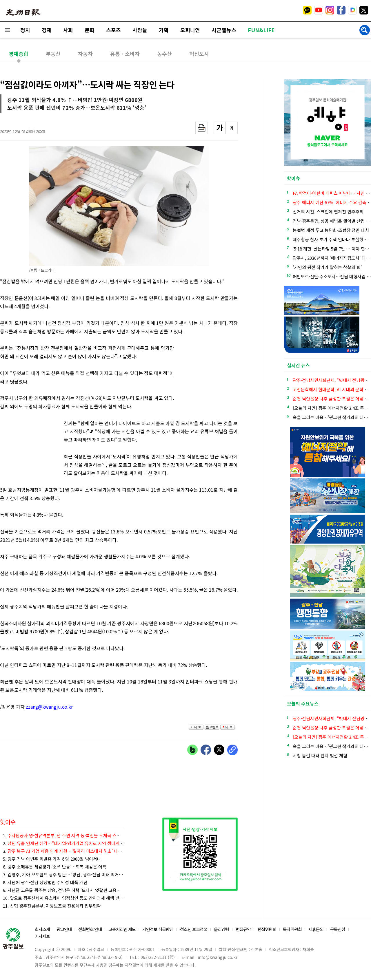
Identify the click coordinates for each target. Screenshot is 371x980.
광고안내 (64, 929)
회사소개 (42, 929)
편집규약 (243, 929)
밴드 (323, 10)
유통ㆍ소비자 (125, 54)
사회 (68, 30)
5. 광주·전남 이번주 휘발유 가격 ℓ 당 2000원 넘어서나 (52, 859)
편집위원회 (267, 929)
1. (64, 835)
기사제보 (42, 936)
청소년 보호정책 (194, 929)
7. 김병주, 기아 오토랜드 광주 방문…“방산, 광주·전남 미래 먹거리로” (64, 874)
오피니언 (190, 30)
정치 (25, 30)
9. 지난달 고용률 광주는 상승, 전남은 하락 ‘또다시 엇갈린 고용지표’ (64, 890)
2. (64, 843)
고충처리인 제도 (122, 929)
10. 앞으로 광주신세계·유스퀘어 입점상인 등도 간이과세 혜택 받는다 (64, 898)
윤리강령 (221, 929)
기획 (164, 30)
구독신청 (338, 929)
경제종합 (19, 54)
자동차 (85, 54)
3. (64, 851)
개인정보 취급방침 (158, 929)
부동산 (53, 54)
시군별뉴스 (224, 30)
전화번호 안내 (90, 929)
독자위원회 (292, 929)
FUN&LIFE (261, 30)
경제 (47, 30)
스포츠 (113, 30)
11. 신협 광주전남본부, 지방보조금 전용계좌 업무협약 (52, 906)
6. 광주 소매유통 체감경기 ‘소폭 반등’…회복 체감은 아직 (55, 867)
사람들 (140, 30)
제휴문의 (316, 929)
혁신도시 (199, 54)
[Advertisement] (209, 376)
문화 (90, 30)
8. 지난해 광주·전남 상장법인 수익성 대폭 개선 (45, 882)
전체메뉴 (7, 30)
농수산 (164, 54)
